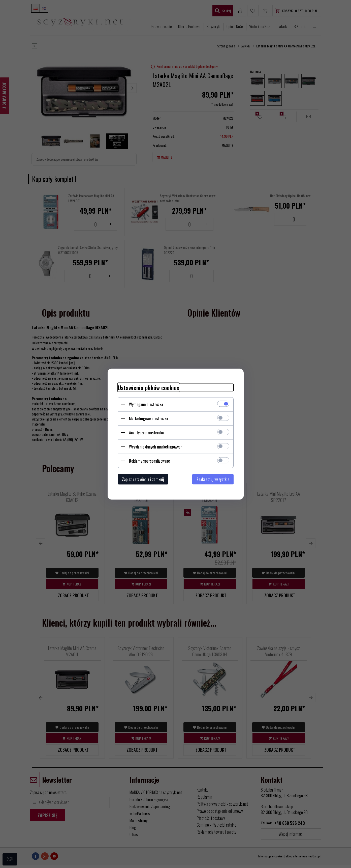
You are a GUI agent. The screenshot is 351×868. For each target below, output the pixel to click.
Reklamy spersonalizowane (149, 461)
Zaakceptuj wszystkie (213, 479)
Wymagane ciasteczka (146, 404)
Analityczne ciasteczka (146, 432)
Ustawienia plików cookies (148, 387)
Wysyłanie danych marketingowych (156, 446)
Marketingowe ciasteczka (149, 418)
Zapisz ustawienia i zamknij (143, 479)
